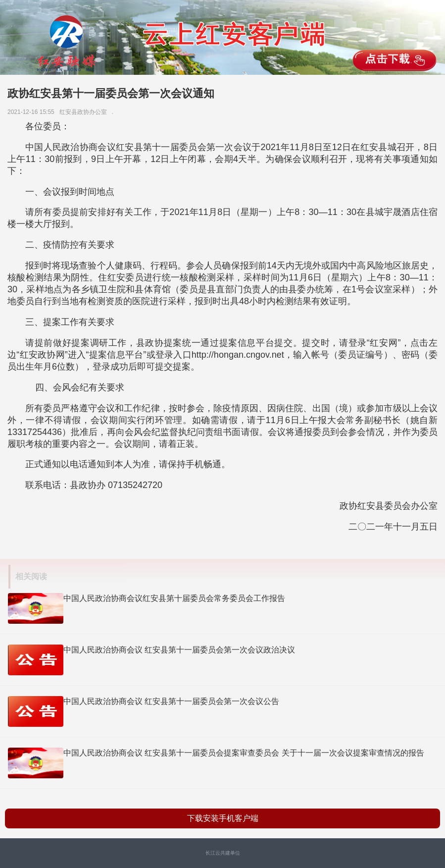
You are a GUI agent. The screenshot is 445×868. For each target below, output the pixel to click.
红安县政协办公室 (85, 112)
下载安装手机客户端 (223, 818)
